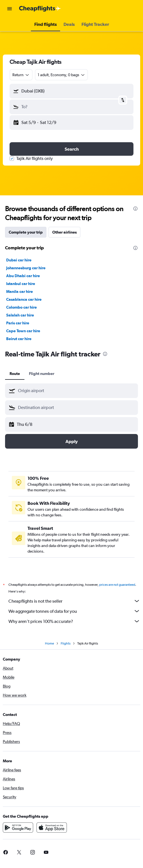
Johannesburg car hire (26, 268)
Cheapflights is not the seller (74, 601)
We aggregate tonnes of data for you (74, 611)
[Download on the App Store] (52, 828)
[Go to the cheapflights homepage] (40, 9)
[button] (10, 9)
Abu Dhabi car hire (23, 276)
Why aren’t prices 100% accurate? (74, 621)
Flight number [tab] (42, 374)
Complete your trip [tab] (26, 232)
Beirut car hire (19, 339)
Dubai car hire (19, 260)
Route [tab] (15, 374)
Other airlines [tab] (64, 232)
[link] (19, 852)
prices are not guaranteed (117, 585)
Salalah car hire (20, 315)
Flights (66, 643)
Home (49, 643)
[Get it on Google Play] (18, 828)
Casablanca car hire (24, 299)
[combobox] (21, 75)
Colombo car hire (21, 307)
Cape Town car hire (23, 331)
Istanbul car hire (21, 284)
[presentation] (135, 209)
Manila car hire (20, 291)
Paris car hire (18, 323)
